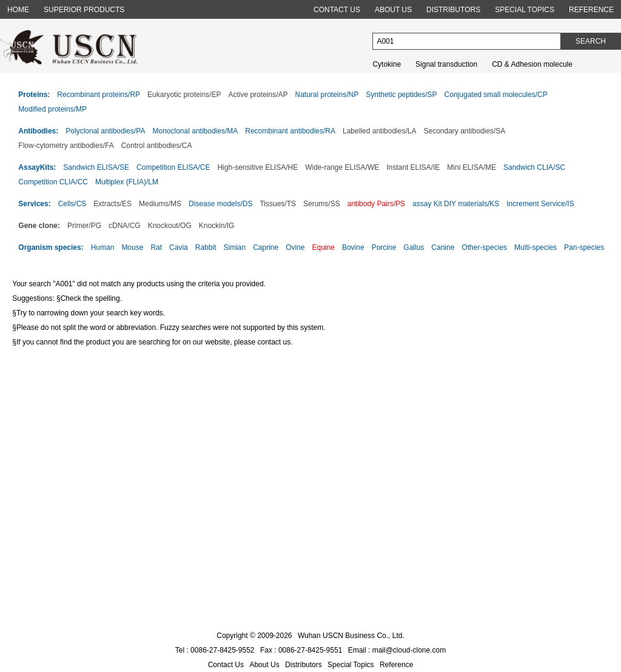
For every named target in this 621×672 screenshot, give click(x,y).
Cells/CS (72, 204)
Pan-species (584, 247)
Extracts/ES (112, 204)
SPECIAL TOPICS (525, 10)
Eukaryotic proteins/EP (184, 95)
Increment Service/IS (540, 204)
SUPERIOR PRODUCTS (84, 10)
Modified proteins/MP (52, 109)
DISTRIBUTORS (453, 10)
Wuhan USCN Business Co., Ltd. (351, 636)
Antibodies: (38, 131)
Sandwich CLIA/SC (534, 167)
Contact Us (226, 665)
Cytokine (387, 64)
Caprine (266, 247)
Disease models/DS (220, 204)
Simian (234, 247)
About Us (264, 665)
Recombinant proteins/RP (99, 95)
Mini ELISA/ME (472, 167)
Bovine (353, 247)
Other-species (484, 247)
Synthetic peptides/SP (401, 95)
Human (103, 247)
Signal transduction (446, 64)
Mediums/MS (160, 204)
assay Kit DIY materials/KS (456, 204)
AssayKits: (37, 167)
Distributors (304, 665)
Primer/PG (84, 226)
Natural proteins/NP (327, 95)
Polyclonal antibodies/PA (105, 131)
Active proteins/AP (258, 95)
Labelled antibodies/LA (379, 131)
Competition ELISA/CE (173, 167)
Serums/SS (322, 204)
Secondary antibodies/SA (464, 131)
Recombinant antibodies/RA (290, 131)
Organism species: (51, 247)
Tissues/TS (278, 204)
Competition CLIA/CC (53, 182)
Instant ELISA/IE (413, 167)
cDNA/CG (125, 226)
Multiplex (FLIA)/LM (127, 182)
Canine (443, 247)
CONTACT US (337, 10)
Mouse (132, 247)
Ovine (295, 247)
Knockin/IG (217, 226)
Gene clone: (39, 226)
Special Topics (351, 665)
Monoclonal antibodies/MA (196, 131)
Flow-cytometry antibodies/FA (66, 146)
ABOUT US (393, 10)
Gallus (414, 247)
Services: (34, 204)
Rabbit (206, 247)
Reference (396, 665)
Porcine (384, 247)
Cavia (179, 247)
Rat (156, 247)
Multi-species (535, 247)
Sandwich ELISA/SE (96, 167)
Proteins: (34, 95)
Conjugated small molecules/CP (496, 95)
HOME (18, 10)
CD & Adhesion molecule (532, 64)
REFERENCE (591, 10)
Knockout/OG (170, 226)
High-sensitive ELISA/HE (257, 167)
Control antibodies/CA (157, 146)
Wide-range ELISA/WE (342, 167)
